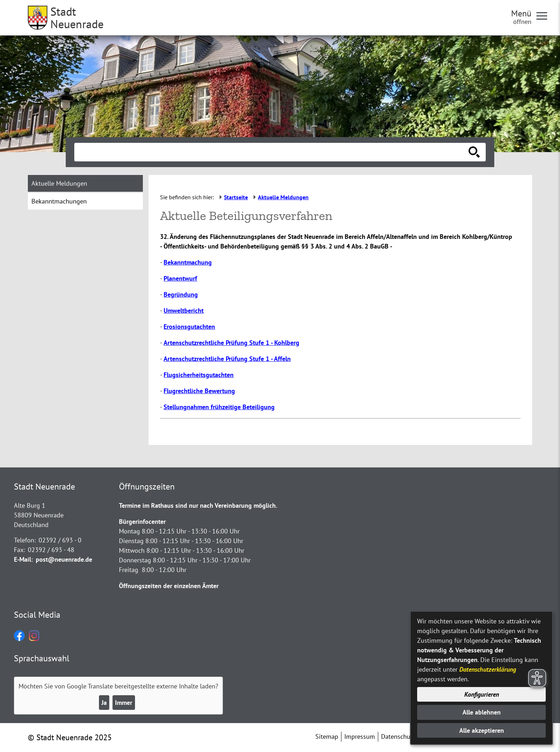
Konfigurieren (482, 694)
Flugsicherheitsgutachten (199, 375)
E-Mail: (23, 559)
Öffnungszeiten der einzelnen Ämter (169, 586)
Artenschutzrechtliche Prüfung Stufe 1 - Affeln (227, 359)
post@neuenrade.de (64, 559)
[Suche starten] (474, 152)
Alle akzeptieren (482, 730)
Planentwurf (180, 278)
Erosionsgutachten (189, 327)
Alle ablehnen (482, 712)
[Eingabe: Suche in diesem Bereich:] (272, 152)
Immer (124, 703)
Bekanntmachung (188, 262)
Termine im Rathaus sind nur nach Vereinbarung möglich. (198, 505)
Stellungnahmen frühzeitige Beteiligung (219, 407)
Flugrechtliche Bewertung (199, 391)
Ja (104, 703)
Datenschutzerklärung (488, 669)
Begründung (181, 294)
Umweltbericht (184, 310)
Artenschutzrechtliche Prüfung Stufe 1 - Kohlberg (231, 343)
